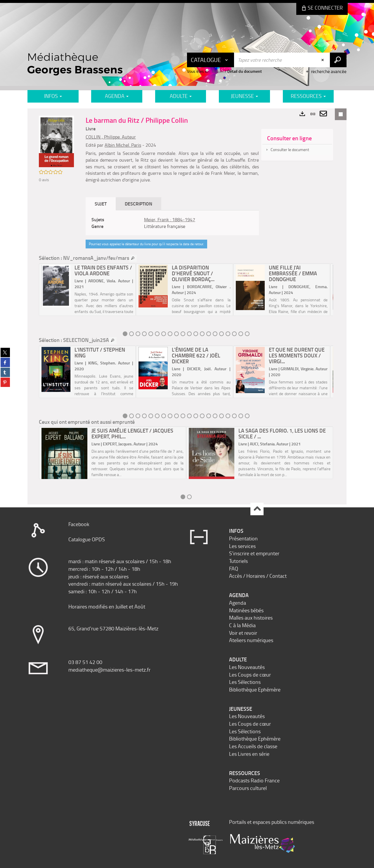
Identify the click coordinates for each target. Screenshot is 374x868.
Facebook (79, 524)
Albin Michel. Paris (123, 145)
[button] (56, 141)
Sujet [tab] (101, 204)
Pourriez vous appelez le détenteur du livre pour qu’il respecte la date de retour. (146, 244)
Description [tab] (138, 204)
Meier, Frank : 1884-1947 (170, 219)
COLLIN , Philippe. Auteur (111, 137)
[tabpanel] (172, 223)
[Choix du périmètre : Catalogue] (211, 60)
